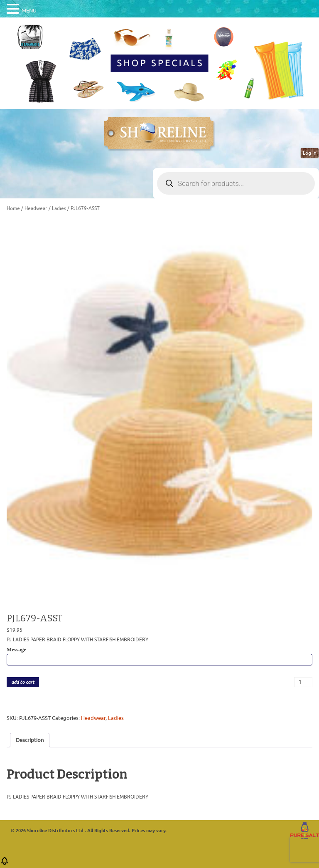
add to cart (23, 682)
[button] (5, 864)
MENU (29, 11)
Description (30, 740)
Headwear (36, 208)
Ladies (59, 208)
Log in (310, 153)
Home (13, 208)
